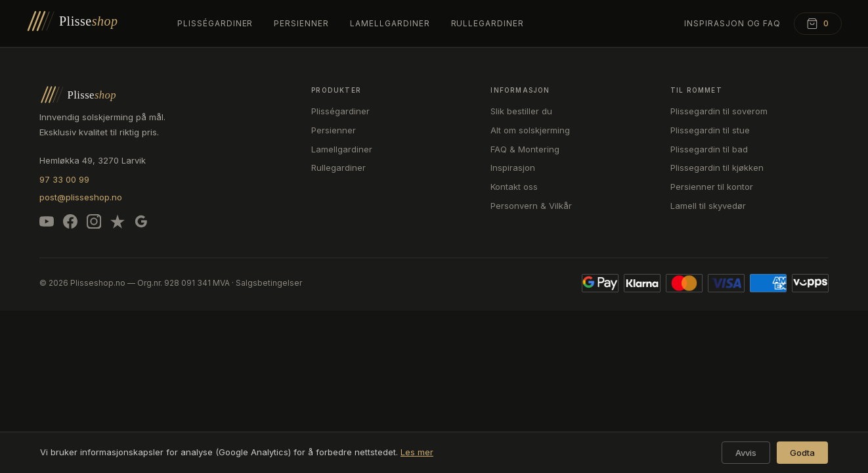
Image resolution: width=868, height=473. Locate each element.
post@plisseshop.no (81, 197)
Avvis (746, 453)
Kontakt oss (514, 187)
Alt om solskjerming (530, 130)
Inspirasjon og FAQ (732, 23)
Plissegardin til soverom (719, 111)
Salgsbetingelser (269, 283)
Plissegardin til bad (709, 149)
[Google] (141, 224)
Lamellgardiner (390, 23)
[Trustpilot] (118, 224)
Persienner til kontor (712, 187)
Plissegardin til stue (710, 130)
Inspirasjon (513, 168)
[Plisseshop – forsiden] (89, 24)
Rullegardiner (488, 23)
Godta (802, 453)
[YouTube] (47, 224)
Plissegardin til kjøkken (717, 168)
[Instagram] (94, 224)
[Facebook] (70, 224)
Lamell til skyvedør (708, 206)
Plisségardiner (215, 23)
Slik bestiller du (521, 111)
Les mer (417, 452)
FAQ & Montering (525, 149)
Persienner (301, 23)
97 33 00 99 (64, 179)
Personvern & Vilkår (531, 206)
